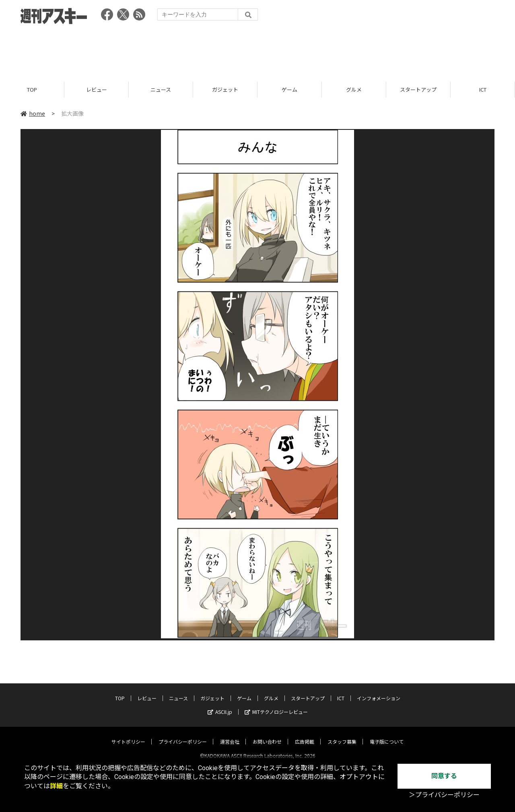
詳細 (56, 786)
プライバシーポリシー (183, 735)
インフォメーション (379, 691)
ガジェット (225, 89)
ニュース (161, 89)
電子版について (387, 735)
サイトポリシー (128, 735)
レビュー (97, 89)
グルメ (354, 89)
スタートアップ (418, 89)
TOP (32, 89)
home (33, 113)
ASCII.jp (220, 705)
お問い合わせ (267, 735)
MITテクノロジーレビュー (276, 705)
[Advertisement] (257, 50)
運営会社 (230, 735)
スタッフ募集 (342, 735)
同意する (444, 776)
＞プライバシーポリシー (444, 795)
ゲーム (289, 89)
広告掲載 (305, 735)
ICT (483, 89)
